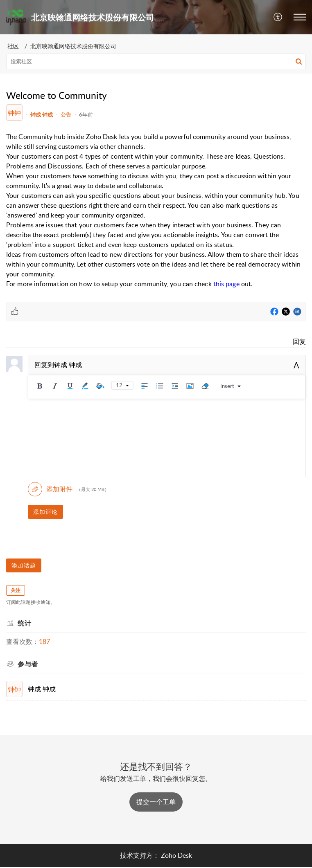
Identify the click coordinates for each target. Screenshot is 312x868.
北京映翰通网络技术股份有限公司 (73, 46)
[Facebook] (274, 312)
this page (226, 284)
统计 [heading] (24, 623)
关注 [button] (16, 590)
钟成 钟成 (42, 114)
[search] (156, 61)
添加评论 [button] (45, 512)
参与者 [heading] (28, 664)
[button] (278, 17)
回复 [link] (299, 341)
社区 (13, 46)
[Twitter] (286, 312)
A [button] (296, 365)
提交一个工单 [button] (156, 802)
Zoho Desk (176, 855)
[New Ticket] (156, 802)
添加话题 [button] (24, 565)
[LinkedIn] (297, 312)
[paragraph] (156, 210)
